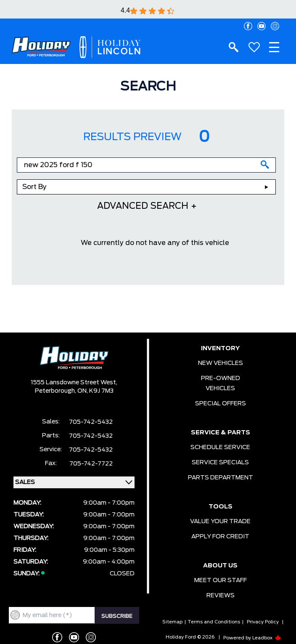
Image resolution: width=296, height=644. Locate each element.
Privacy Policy (263, 622)
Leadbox (267, 638)
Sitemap (172, 622)
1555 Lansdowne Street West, (74, 383)
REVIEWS (221, 596)
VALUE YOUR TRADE (220, 522)
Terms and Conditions (214, 622)
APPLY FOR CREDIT (220, 537)
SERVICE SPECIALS (220, 463)
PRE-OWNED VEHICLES (221, 383)
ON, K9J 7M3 (95, 391)
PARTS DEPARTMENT (221, 478)
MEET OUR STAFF (221, 580)
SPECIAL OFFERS (221, 404)
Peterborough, (56, 391)
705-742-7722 (91, 464)
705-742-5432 (91, 422)
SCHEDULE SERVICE (220, 447)
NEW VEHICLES (221, 363)
